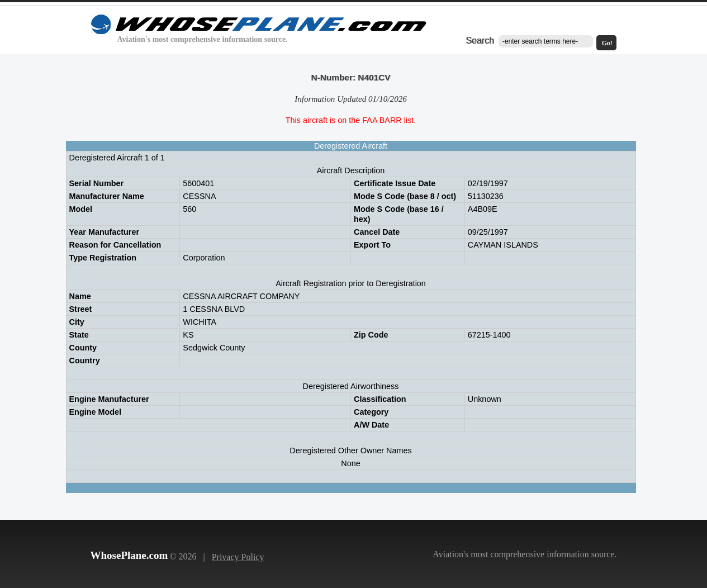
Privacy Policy (238, 557)
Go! (607, 43)
